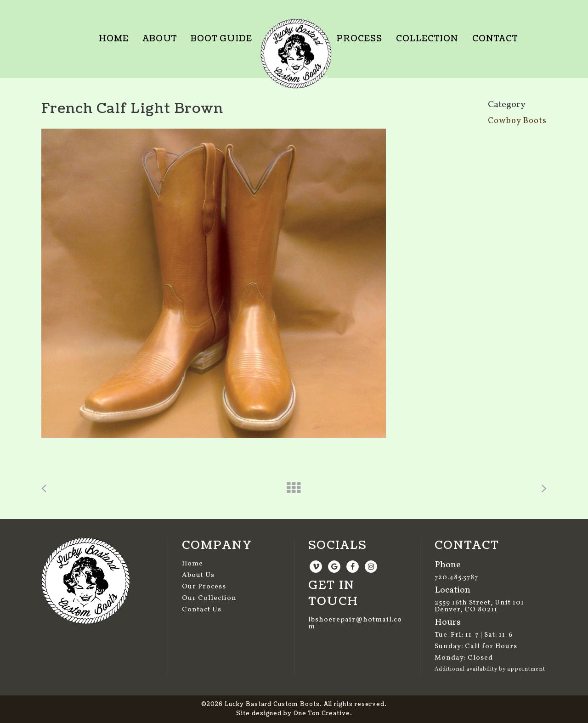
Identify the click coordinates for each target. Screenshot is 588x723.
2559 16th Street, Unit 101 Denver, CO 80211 (479, 606)
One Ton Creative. (323, 714)
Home (192, 564)
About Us (198, 575)
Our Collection (209, 598)
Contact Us (202, 610)
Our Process (204, 587)
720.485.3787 (456, 578)
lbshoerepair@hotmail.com (355, 623)
